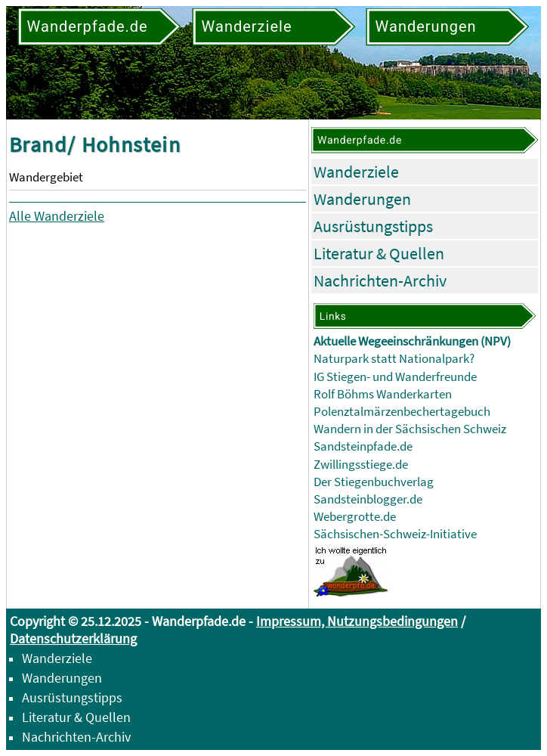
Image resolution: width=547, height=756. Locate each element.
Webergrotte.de (355, 517)
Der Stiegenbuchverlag (374, 482)
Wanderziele (356, 172)
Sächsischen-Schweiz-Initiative (395, 534)
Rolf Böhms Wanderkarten (383, 394)
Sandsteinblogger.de (368, 499)
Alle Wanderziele (57, 216)
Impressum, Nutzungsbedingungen (357, 621)
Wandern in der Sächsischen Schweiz (410, 429)
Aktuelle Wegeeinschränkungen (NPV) (412, 341)
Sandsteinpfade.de (363, 446)
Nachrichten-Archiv (380, 280)
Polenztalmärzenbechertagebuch (402, 412)
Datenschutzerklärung (73, 638)
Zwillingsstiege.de (361, 465)
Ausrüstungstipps (373, 226)
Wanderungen (362, 199)
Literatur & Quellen (379, 253)
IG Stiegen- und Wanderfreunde (395, 377)
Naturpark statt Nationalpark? (394, 359)
